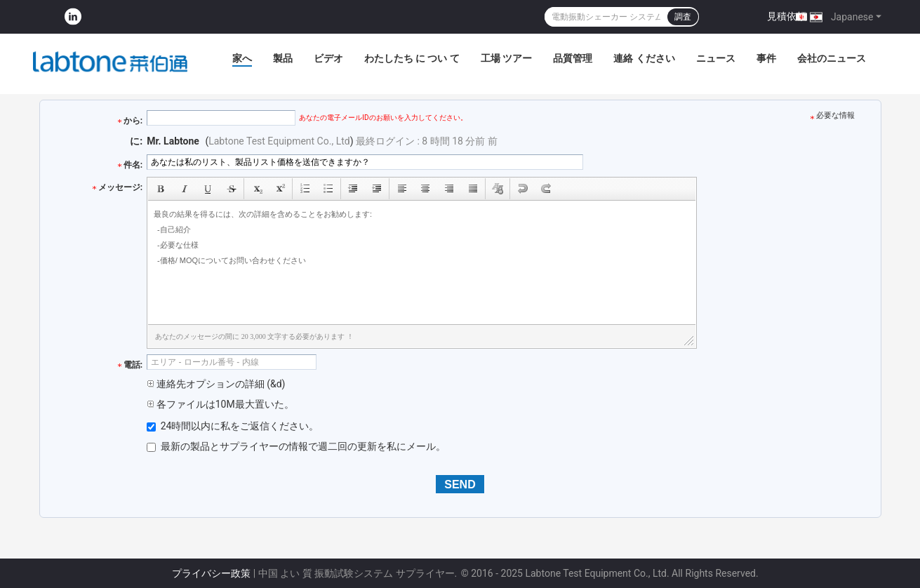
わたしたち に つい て (412, 58)
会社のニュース (832, 58)
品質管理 (573, 58)
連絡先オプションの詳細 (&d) (216, 384)
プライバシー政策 (211, 573)
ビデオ (328, 58)
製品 (283, 58)
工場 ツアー (506, 58)
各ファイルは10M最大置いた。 (220, 404)
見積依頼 (787, 16)
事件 (766, 58)
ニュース (716, 58)
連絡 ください (644, 58)
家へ (242, 58)
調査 (683, 17)
